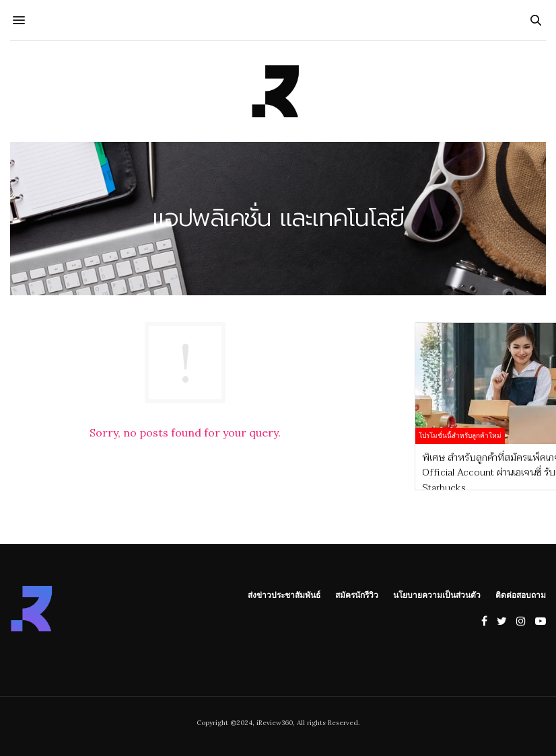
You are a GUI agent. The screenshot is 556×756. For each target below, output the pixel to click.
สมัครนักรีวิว (357, 595)
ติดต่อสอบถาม (521, 595)
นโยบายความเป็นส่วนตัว (437, 595)
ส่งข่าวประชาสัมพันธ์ (284, 595)
